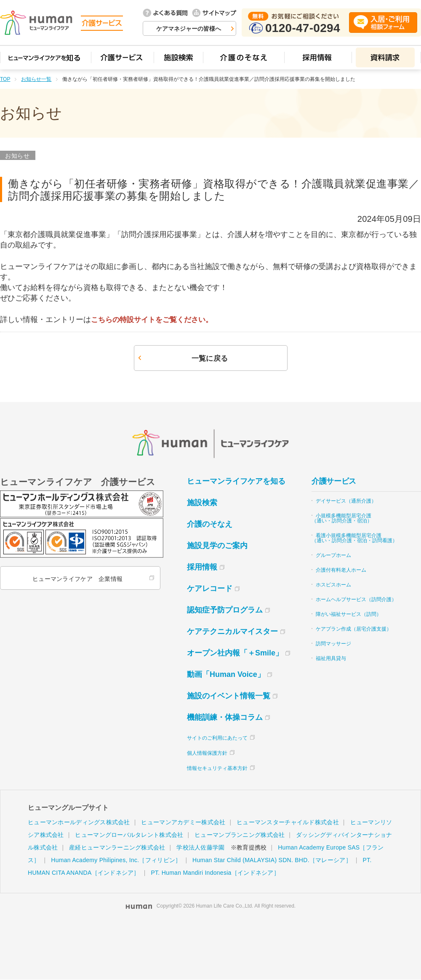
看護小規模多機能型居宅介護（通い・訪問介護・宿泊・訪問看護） (354, 538)
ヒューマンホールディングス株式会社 (79, 823)
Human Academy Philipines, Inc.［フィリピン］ (116, 860)
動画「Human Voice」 (226, 675)
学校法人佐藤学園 (200, 848)
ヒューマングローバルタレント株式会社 (129, 835)
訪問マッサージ (333, 644)
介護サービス (334, 482)
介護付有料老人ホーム (341, 570)
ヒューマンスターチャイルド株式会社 (288, 823)
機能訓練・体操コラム (225, 718)
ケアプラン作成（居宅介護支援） (354, 629)
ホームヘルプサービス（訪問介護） (356, 600)
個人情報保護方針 (207, 754)
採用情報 (202, 567)
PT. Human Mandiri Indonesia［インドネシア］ (215, 873)
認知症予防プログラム (225, 610)
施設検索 (202, 503)
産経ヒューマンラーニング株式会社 (117, 848)
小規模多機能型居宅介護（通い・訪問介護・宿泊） (342, 519)
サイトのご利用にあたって (217, 738)
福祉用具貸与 (331, 659)
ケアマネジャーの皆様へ (189, 29)
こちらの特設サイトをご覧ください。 (155, 320)
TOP (5, 79)
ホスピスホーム (333, 585)
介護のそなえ (210, 525)
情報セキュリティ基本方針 (217, 769)
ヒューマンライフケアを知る (236, 482)
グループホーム (333, 556)
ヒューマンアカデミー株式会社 (183, 823)
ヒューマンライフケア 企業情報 (77, 579)
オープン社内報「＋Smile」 (235, 653)
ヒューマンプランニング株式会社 (240, 835)
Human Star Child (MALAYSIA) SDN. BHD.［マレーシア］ (272, 860)
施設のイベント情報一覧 (229, 696)
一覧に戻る (210, 359)
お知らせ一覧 (36, 79)
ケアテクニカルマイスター (232, 632)
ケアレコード (210, 589)
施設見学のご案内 (217, 546)
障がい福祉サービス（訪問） (349, 615)
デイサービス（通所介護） (346, 501)
